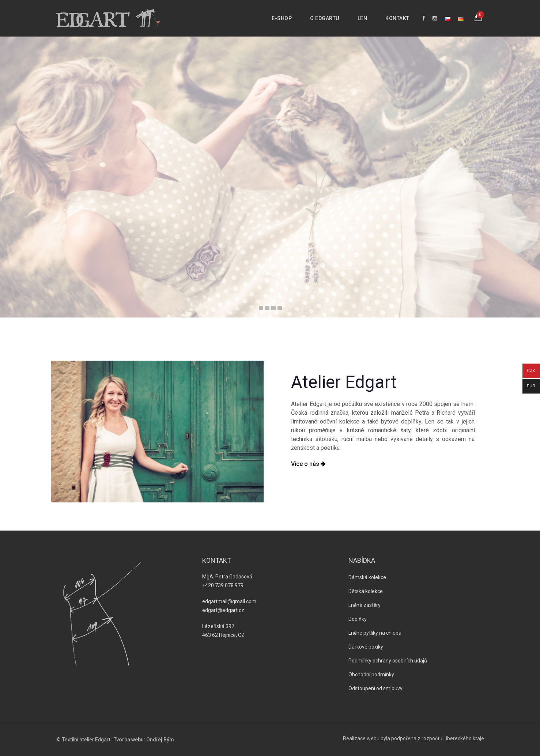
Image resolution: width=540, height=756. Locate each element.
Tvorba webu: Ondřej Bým (144, 740)
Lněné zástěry (365, 605)
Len (362, 18)
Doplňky (358, 619)
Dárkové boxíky (366, 647)
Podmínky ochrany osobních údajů (388, 661)
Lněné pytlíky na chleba (375, 633)
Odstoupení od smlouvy (375, 688)
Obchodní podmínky (371, 675)
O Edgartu (325, 18)
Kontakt (397, 18)
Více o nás (308, 464)
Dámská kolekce (367, 577)
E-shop (282, 18)
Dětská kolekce (366, 591)
